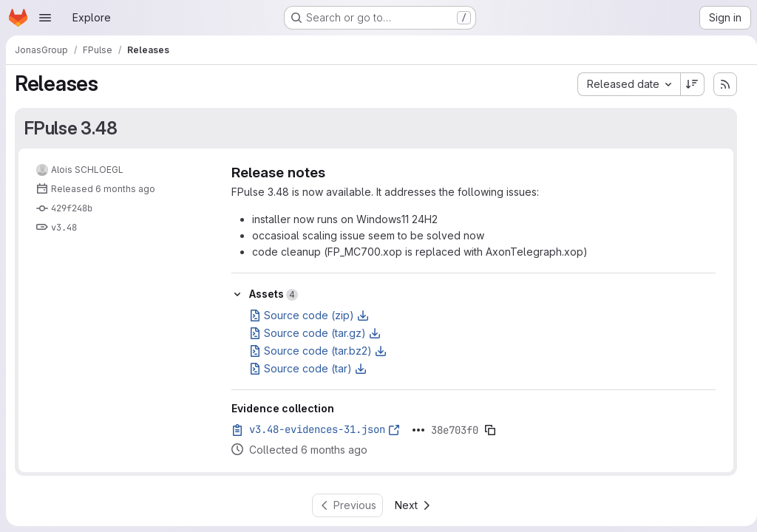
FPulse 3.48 (71, 128)
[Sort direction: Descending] (687, 84)
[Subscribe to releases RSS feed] (719, 84)
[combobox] (623, 84)
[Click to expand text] (418, 430)
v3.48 (64, 228)
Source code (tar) (308, 368)
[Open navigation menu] (45, 18)
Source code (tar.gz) (315, 333)
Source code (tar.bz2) (318, 351)
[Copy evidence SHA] (490, 430)
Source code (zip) (309, 315)
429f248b (72, 208)
